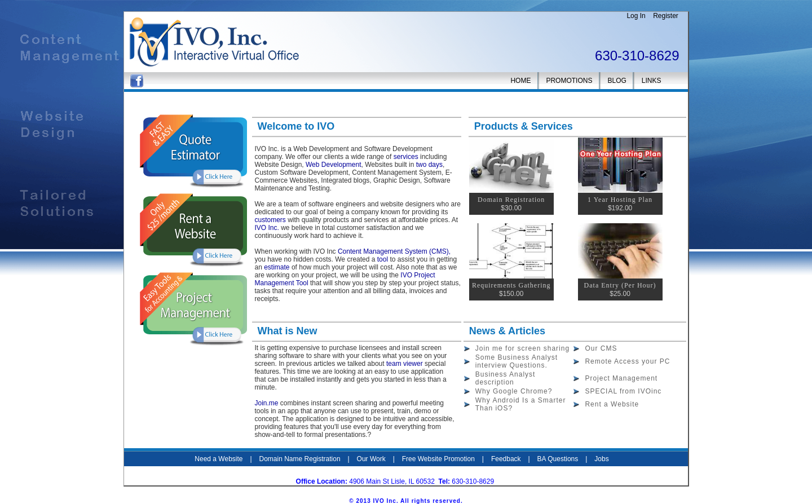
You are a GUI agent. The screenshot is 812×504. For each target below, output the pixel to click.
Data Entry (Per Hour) (620, 285)
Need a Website (219, 459)
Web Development (334, 165)
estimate (278, 267)
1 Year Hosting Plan (620, 200)
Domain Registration (511, 200)
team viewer (404, 364)
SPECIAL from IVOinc (623, 391)
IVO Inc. (267, 228)
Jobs (601, 459)
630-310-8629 (637, 56)
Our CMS (601, 348)
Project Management (621, 378)
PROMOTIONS (569, 81)
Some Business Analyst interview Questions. (517, 361)
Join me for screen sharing (522, 348)
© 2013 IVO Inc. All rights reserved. (406, 501)
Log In (636, 16)
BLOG (617, 81)
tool (383, 259)
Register (666, 16)
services (407, 157)
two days (429, 165)
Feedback (506, 459)
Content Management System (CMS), (394, 251)
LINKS (652, 81)
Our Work (371, 459)
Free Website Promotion (438, 459)
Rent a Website (612, 404)
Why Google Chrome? (514, 391)
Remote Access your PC (627, 361)
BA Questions (558, 459)
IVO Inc (507, 481)
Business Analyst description (506, 378)
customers (272, 220)
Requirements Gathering (511, 285)
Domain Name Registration (300, 459)
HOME (520, 81)
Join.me (268, 403)
